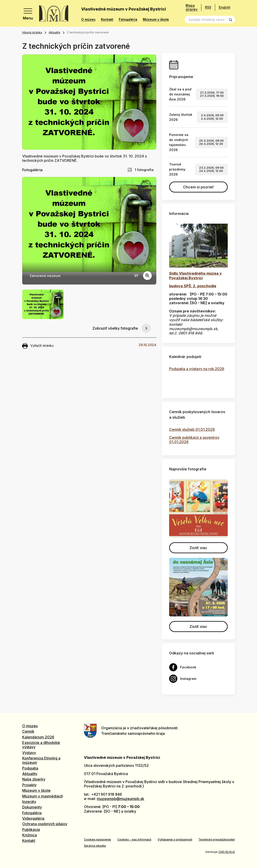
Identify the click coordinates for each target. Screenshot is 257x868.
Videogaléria (33, 818)
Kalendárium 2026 (38, 737)
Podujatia (30, 768)
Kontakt (107, 19)
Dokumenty (32, 807)
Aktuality (55, 32)
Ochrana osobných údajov (45, 824)
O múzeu (88, 19)
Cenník (28, 731)
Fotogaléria (128, 19)
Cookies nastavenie (97, 840)
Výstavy (29, 753)
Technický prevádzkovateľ (217, 840)
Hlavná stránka (32, 32)
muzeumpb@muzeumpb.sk (120, 799)
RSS (208, 7)
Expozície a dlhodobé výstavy (41, 745)
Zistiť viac (198, 548)
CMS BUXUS (227, 852)
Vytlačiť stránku (38, 346)
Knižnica (30, 835)
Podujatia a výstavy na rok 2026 (197, 369)
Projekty (29, 785)
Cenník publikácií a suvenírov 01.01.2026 (194, 440)
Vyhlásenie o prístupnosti (175, 840)
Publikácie (31, 830)
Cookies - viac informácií (134, 840)
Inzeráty (29, 802)
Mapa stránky (192, 7)
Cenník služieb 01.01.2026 (192, 429)
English (225, 7)
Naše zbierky (34, 779)
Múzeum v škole (156, 19)
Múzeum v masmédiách (43, 796)
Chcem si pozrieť (198, 187)
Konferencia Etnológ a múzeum (41, 760)
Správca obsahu (95, 846)
